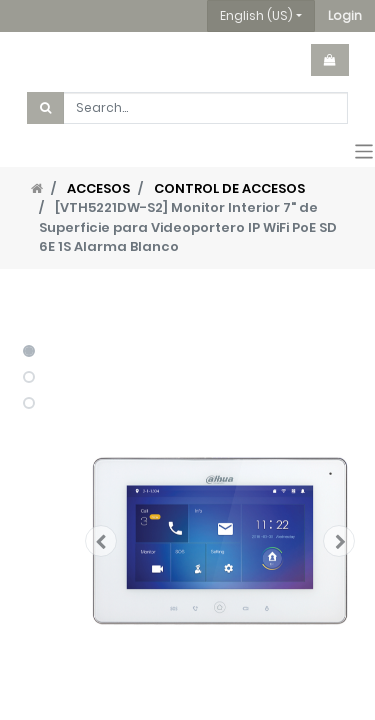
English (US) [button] (256, 15)
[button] (345, 16)
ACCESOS (98, 188)
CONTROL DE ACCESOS (229, 188)
